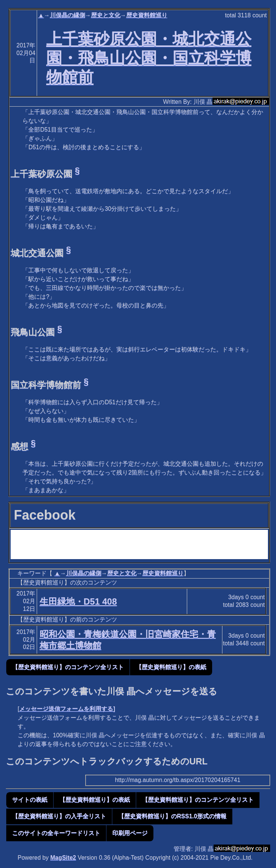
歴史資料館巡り (147, 15)
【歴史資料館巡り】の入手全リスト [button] (59, 816)
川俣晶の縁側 (68, 15)
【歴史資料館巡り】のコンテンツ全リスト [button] (68, 667)
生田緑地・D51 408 (78, 601)
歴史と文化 (106, 15)
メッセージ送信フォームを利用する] (67, 709)
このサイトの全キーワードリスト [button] (56, 833)
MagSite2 (63, 858)
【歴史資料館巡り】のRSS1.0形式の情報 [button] (172, 816)
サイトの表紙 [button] (30, 800)
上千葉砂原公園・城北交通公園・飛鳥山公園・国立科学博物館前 (149, 58)
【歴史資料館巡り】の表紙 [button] (171, 667)
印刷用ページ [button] (130, 833)
